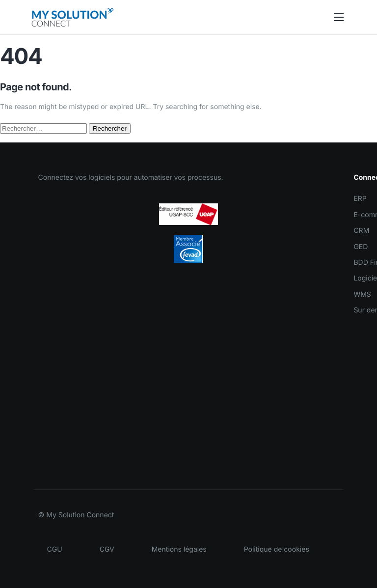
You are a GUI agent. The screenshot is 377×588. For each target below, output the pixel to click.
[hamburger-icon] (339, 17)
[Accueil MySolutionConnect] (73, 17)
